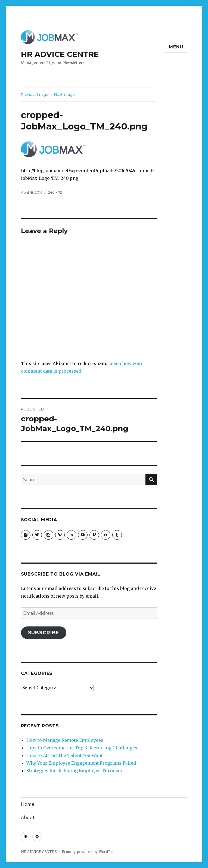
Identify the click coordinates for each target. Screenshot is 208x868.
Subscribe (44, 633)
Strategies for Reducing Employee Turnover (74, 771)
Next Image (64, 94)
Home (28, 804)
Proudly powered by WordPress (90, 852)
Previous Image (35, 94)
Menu (176, 47)
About (28, 818)
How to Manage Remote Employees (65, 740)
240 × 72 (55, 192)
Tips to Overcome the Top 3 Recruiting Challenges (82, 748)
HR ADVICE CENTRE (60, 54)
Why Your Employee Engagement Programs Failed (81, 763)
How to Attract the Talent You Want (65, 755)
